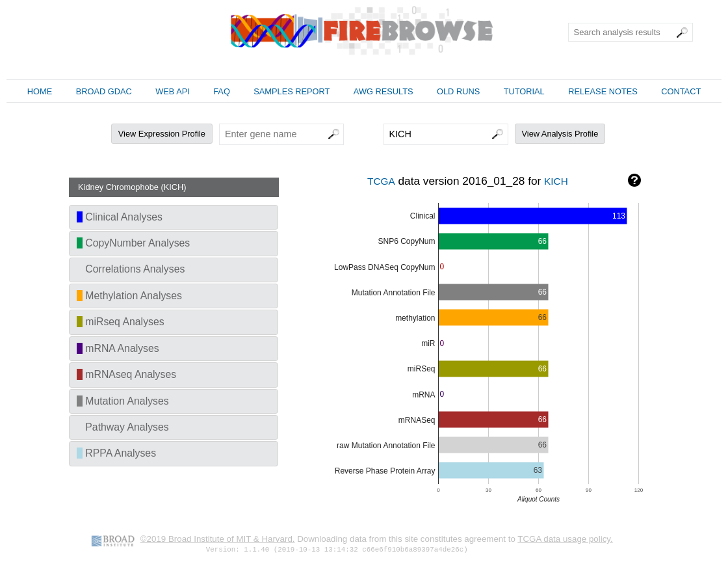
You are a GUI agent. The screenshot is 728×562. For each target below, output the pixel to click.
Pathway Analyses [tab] (123, 427)
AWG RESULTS (383, 91)
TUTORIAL (524, 91)
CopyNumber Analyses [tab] (133, 243)
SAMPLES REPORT (292, 91)
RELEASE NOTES (603, 91)
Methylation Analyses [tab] (129, 296)
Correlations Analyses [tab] (131, 269)
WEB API (173, 91)
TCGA (381, 181)
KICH (556, 181)
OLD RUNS (458, 91)
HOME (40, 91)
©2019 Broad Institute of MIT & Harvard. (218, 539)
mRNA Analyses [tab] (118, 348)
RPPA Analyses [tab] (116, 453)
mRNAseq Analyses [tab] (126, 374)
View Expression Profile (162, 134)
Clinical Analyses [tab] (120, 217)
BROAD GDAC (104, 91)
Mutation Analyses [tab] (123, 401)
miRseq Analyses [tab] (121, 322)
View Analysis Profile (560, 134)
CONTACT (681, 91)
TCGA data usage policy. (565, 539)
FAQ (222, 91)
